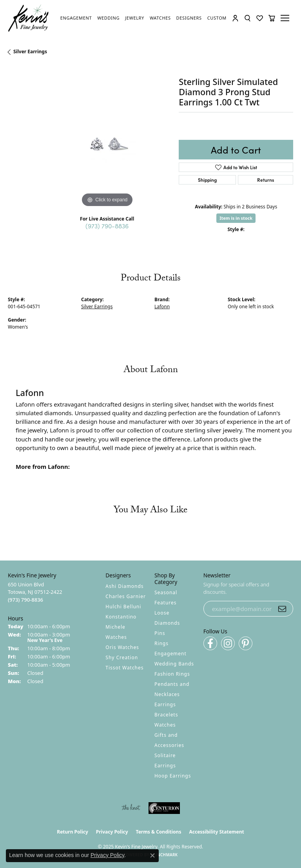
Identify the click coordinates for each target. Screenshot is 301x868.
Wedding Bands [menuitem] (174, 664)
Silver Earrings (30, 52)
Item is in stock (236, 218)
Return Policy (73, 832)
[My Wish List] (260, 18)
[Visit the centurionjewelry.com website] (164, 808)
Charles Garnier (125, 596)
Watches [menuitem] (165, 725)
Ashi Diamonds (124, 586)
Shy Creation (122, 657)
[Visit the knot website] (131, 808)
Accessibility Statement (216, 832)
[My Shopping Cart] (272, 18)
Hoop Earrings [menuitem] (173, 776)
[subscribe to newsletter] (282, 609)
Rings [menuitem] (161, 643)
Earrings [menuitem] (165, 704)
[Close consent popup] (152, 855)
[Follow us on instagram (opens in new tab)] (228, 643)
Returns (266, 180)
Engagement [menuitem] (170, 654)
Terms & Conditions (159, 832)
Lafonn (162, 307)
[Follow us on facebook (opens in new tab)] (210, 643)
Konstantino (121, 617)
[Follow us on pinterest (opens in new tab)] (246, 643)
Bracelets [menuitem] (166, 715)
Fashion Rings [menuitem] (172, 674)
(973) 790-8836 (107, 226)
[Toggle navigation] (286, 18)
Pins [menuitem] (160, 633)
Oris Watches (122, 647)
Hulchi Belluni (123, 607)
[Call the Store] (25, 600)
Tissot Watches (124, 668)
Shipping (207, 180)
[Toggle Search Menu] (248, 18)
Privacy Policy (112, 832)
